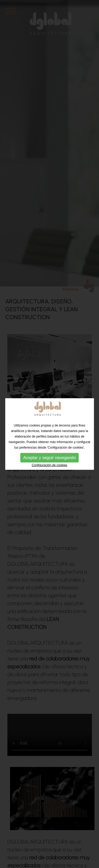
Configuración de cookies (49, 465)
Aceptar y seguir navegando (49, 457)
